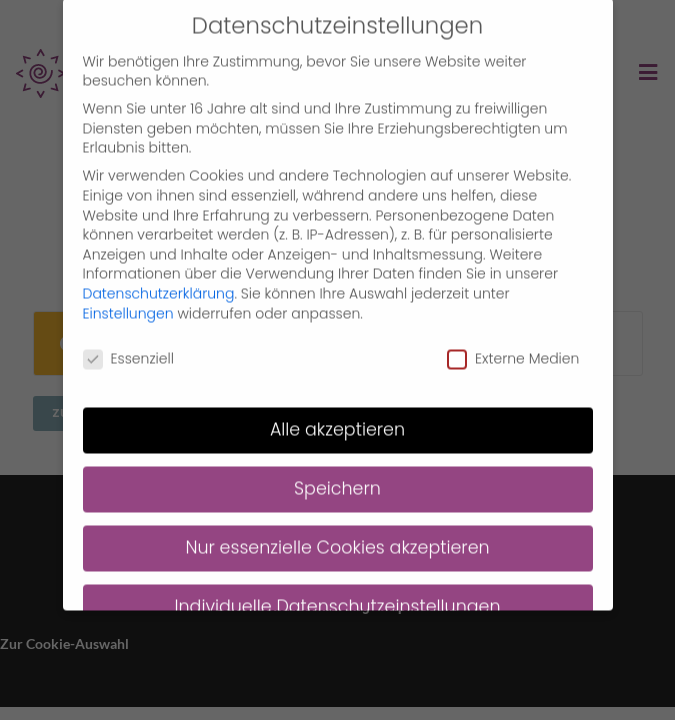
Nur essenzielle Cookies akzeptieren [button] (337, 532)
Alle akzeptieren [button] (337, 414)
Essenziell (128, 343)
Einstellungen (128, 297)
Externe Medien (513, 343)
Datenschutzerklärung (159, 277)
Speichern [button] (337, 473)
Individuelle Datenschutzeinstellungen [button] (337, 591)
